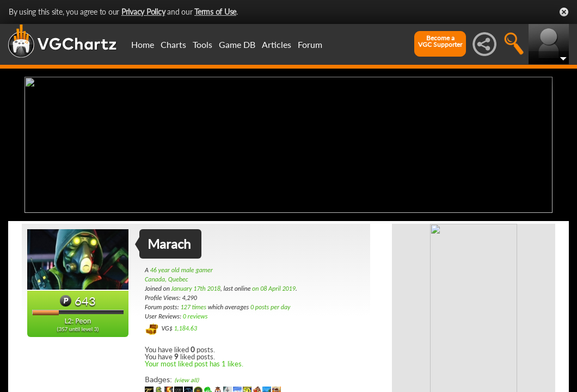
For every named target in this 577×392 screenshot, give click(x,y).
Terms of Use (215, 12)
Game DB (237, 44)
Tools (202, 44)
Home (143, 44)
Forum (310, 44)
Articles (277, 44)
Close (564, 12)
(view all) (186, 380)
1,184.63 (185, 328)
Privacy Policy (143, 12)
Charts (173, 44)
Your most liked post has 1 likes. (194, 364)
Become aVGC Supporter (440, 41)
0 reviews (195, 316)
